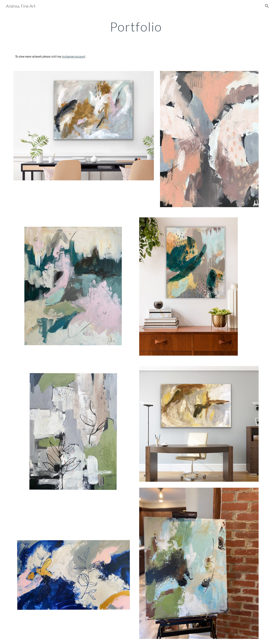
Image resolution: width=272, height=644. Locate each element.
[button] (267, 6)
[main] (136, 27)
